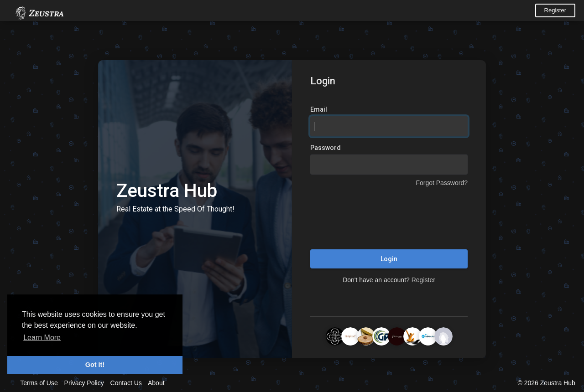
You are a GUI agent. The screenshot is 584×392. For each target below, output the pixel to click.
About (156, 383)
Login (389, 259)
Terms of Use (39, 383)
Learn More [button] (42, 338)
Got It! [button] (95, 365)
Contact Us (126, 383)
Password (326, 148)
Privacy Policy (84, 383)
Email (319, 109)
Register (555, 10)
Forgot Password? (442, 183)
